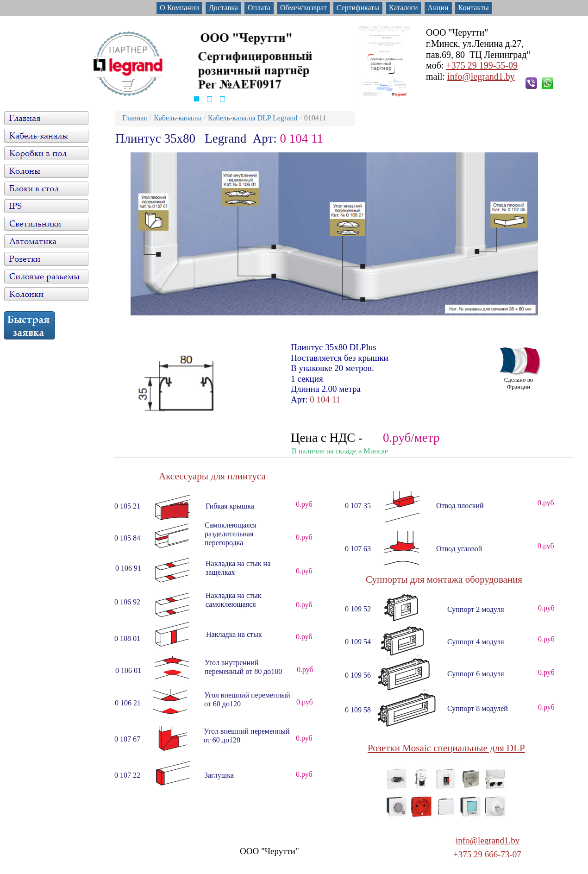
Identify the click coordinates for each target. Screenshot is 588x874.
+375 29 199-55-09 (482, 65)
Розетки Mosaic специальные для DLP (446, 748)
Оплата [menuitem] (259, 8)
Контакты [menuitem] (474, 8)
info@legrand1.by (481, 76)
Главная (135, 118)
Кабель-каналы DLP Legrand (253, 118)
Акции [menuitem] (438, 8)
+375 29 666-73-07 (487, 854)
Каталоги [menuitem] (403, 8)
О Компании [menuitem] (179, 8)
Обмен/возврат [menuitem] (303, 8)
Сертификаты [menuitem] (358, 8)
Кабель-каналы (177, 118)
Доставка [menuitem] (223, 8)
